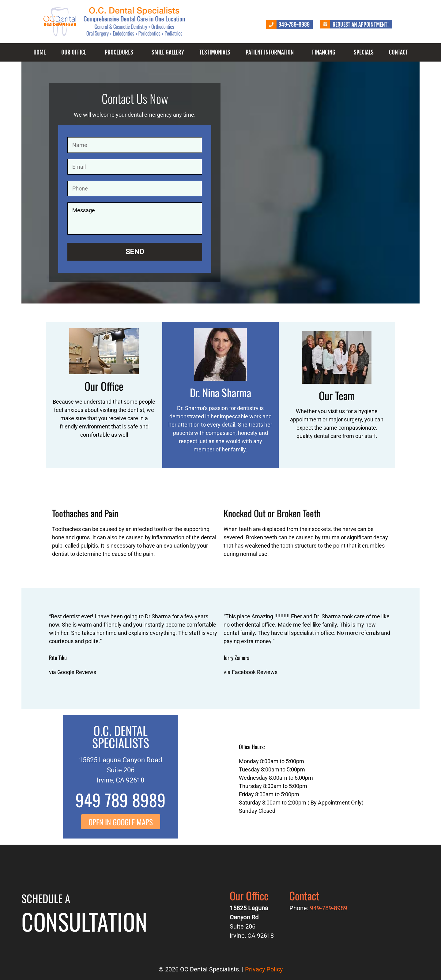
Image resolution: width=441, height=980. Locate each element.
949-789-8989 (294, 24)
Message (135, 219)
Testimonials (215, 52)
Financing (324, 52)
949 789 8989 (121, 800)
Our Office (74, 52)
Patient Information (270, 52)
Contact (398, 52)
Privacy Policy (264, 969)
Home (40, 52)
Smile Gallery (168, 52)
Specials (364, 52)
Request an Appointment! (361, 24)
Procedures (119, 52)
